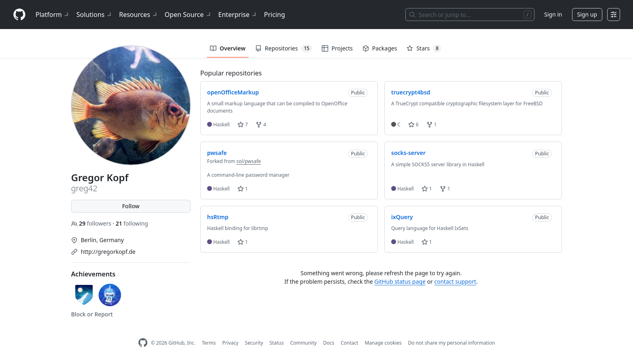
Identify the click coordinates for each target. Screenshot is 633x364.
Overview (228, 48)
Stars (424, 48)
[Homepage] (19, 15)
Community (304, 343)
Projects (337, 48)
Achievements (93, 274)
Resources (139, 15)
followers (92, 223)
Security (254, 343)
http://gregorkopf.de (108, 252)
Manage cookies (383, 343)
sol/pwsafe (249, 161)
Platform (53, 15)
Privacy (231, 343)
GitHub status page (400, 281)
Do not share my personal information (452, 343)
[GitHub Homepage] (143, 343)
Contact (349, 343)
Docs (329, 343)
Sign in (553, 14)
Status (277, 343)
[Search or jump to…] (470, 15)
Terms (209, 343)
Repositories (284, 48)
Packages (380, 48)
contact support (455, 281)
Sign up (587, 14)
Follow (131, 206)
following (132, 223)
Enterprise (238, 15)
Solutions (94, 15)
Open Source (188, 15)
